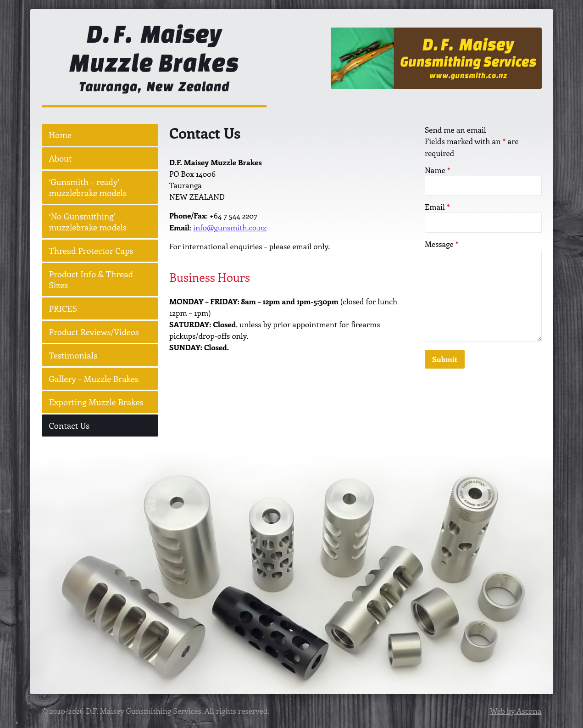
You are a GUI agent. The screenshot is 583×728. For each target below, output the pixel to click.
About (61, 159)
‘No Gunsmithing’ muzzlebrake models (88, 222)
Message (441, 244)
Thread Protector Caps (91, 251)
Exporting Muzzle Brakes (96, 402)
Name (438, 170)
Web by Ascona (516, 711)
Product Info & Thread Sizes (91, 280)
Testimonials (73, 356)
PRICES (63, 309)
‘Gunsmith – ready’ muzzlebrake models (88, 188)
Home (60, 135)
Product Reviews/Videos (94, 332)
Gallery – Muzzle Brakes (94, 379)
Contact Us (69, 426)
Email (437, 207)
